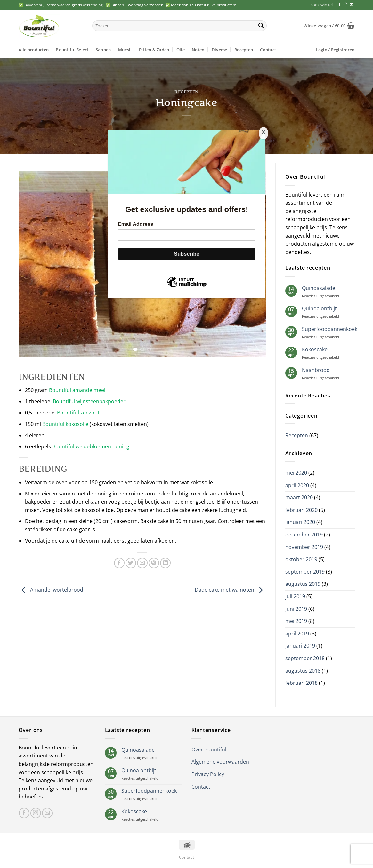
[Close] (264, 133)
